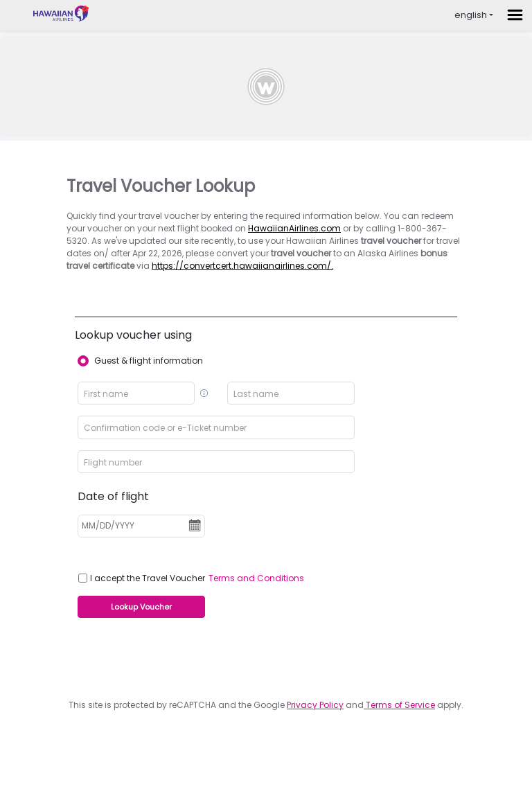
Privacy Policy (315, 705)
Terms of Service (399, 705)
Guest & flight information (149, 361)
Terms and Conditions (256, 578)
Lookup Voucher (141, 607)
